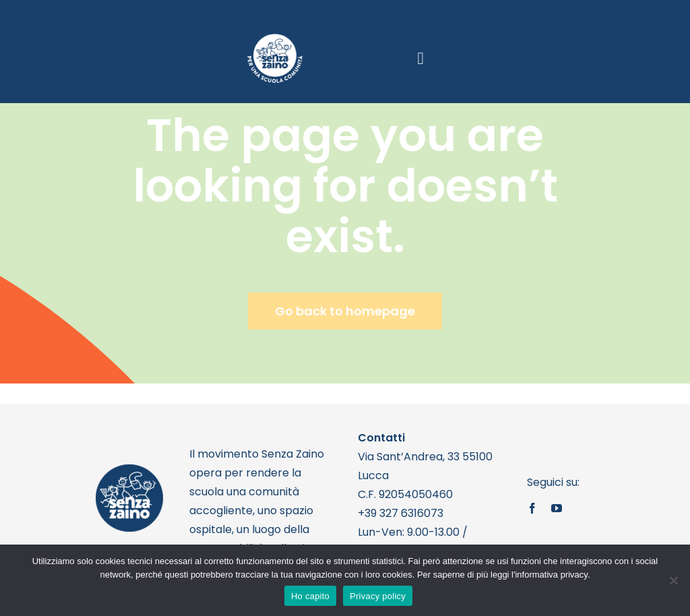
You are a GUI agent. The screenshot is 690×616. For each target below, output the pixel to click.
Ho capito (310, 596)
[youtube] (557, 508)
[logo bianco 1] (275, 39)
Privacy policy (378, 596)
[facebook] (532, 508)
